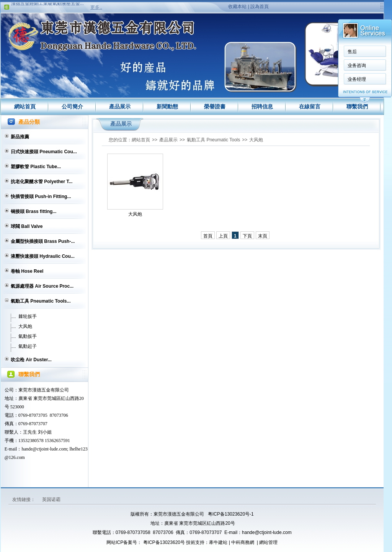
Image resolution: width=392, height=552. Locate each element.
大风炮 (25, 326)
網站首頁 (25, 106)
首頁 (208, 236)
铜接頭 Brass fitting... (33, 211)
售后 (352, 52)
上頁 (223, 236)
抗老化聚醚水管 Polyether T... (42, 182)
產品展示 (120, 106)
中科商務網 (243, 542)
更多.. (96, 7)
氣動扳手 (28, 336)
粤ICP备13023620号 (163, 542)
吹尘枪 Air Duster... (31, 360)
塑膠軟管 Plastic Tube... (36, 167)
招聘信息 (262, 106)
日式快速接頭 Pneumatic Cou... (44, 152)
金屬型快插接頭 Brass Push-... (43, 241)
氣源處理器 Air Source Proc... (42, 286)
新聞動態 (167, 106)
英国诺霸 (51, 500)
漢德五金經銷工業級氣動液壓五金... (47, 5)
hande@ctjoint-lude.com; (45, 449)
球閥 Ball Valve (27, 226)
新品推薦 (20, 137)
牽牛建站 (218, 542)
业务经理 (357, 79)
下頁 (247, 236)
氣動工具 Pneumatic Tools (213, 140)
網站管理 (268, 542)
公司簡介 (72, 106)
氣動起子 (28, 346)
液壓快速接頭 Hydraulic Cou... (43, 256)
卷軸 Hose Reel (27, 271)
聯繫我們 (357, 106)
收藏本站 (237, 7)
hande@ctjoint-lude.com (267, 532)
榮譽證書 (215, 106)
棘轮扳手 (28, 316)
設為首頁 (260, 7)
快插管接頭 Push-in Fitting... (41, 197)
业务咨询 (357, 66)
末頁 (263, 236)
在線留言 (310, 106)
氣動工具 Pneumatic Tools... (41, 301)
